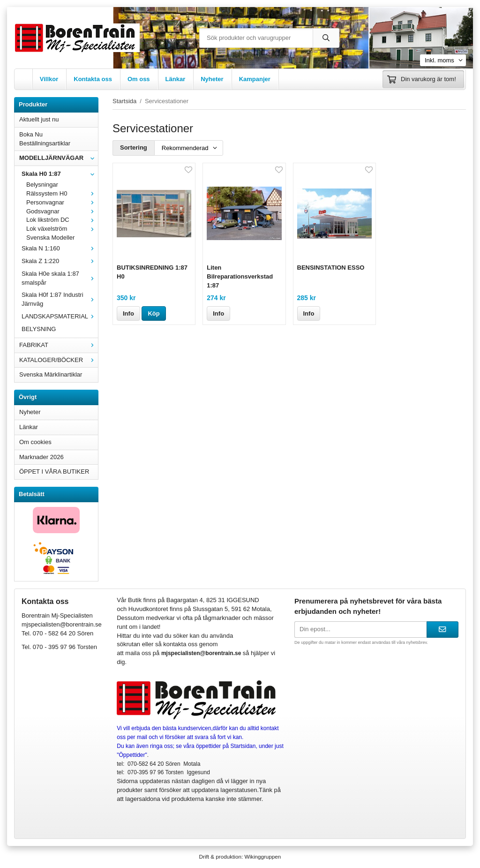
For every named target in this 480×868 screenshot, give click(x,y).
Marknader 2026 (41, 457)
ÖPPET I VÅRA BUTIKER (54, 472)
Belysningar (42, 185)
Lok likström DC (62, 220)
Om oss (139, 79)
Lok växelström (62, 229)
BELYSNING (39, 329)
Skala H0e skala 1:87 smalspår (60, 278)
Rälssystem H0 (62, 193)
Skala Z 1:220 (60, 261)
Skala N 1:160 (60, 248)
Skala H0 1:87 (60, 174)
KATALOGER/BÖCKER (59, 360)
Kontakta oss (93, 79)
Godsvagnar (62, 211)
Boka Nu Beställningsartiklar (45, 139)
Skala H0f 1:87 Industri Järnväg (60, 299)
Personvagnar (62, 202)
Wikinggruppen (262, 857)
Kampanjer (255, 79)
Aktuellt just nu (39, 119)
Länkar (176, 79)
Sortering (134, 147)
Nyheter (212, 79)
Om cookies (35, 442)
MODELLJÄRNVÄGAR (59, 158)
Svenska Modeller (50, 238)
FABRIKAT (59, 345)
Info (128, 313)
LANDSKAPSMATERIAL (60, 316)
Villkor (49, 79)
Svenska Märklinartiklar (51, 374)
